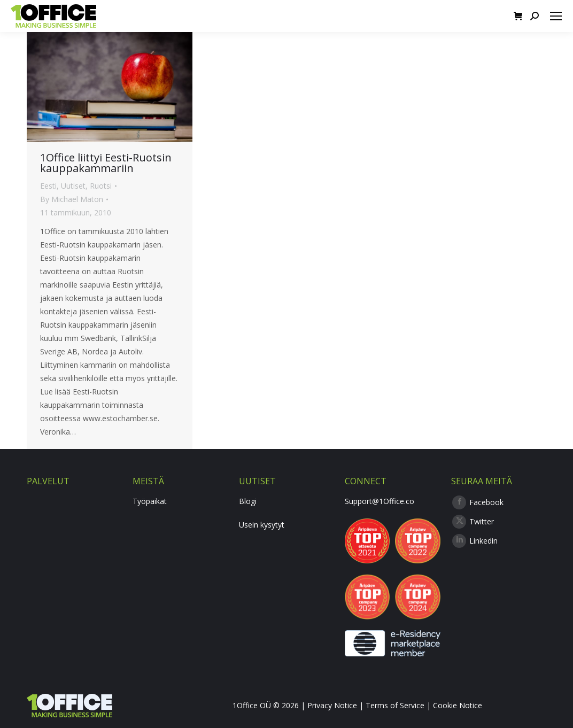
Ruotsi (101, 186)
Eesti (48, 186)
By (72, 199)
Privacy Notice (332, 705)
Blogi (248, 501)
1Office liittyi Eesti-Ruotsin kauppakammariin (106, 163)
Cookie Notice (458, 705)
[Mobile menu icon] (556, 16)
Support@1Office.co (380, 501)
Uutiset (73, 186)
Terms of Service (395, 705)
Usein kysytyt (262, 525)
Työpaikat (150, 501)
